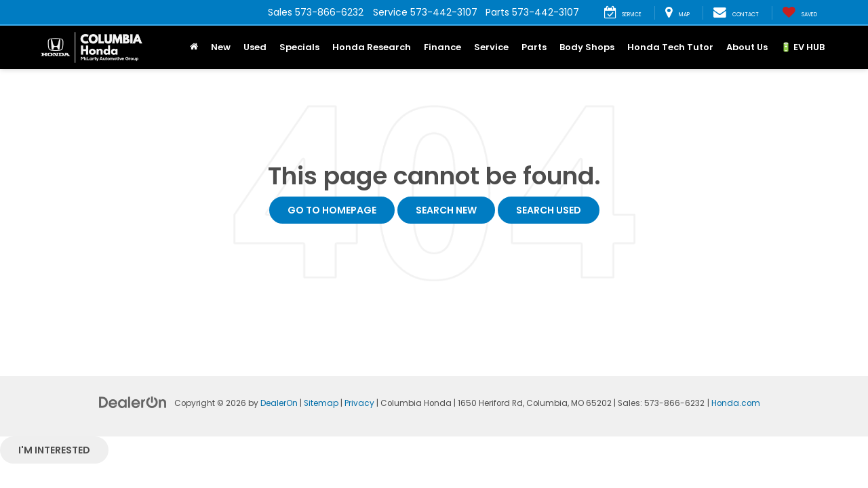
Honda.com (736, 403)
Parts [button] (534, 47)
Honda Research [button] (372, 47)
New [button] (221, 47)
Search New (446, 210)
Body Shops (587, 47)
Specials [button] (299, 47)
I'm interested (54, 450)
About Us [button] (747, 47)
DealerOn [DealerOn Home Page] (279, 403)
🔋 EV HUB (803, 47)
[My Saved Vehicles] (800, 13)
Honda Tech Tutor (670, 47)
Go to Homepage (332, 210)
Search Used (549, 210)
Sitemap (321, 403)
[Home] (194, 47)
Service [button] (491, 47)
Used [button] (255, 47)
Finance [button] (442, 47)
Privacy (359, 403)
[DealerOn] (133, 402)
